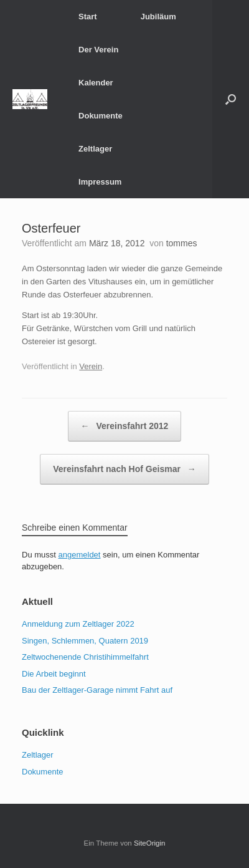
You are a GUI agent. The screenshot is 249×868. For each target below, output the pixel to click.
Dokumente (101, 116)
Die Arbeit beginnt (54, 674)
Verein (91, 366)
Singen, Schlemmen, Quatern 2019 (85, 641)
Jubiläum (158, 17)
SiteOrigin (150, 843)
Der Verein (98, 50)
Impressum (100, 182)
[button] (231, 99)
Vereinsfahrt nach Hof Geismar (125, 469)
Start (88, 17)
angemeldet (80, 555)
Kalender (96, 83)
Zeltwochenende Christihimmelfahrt (85, 657)
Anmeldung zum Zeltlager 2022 (78, 624)
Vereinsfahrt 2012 (125, 426)
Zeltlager (95, 149)
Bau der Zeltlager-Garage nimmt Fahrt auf (97, 690)
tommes (182, 243)
